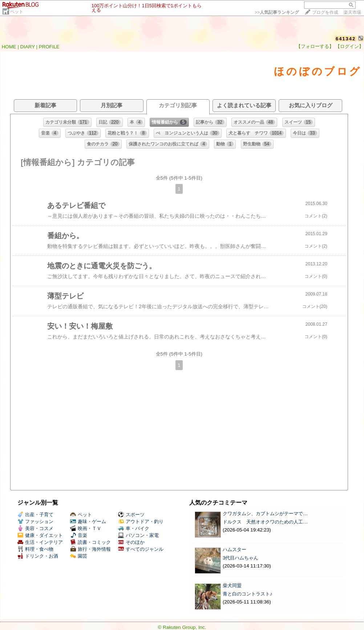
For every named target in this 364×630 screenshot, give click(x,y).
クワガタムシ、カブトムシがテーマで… (265, 513)
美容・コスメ (35, 528)
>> (277, 12)
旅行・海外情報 (90, 549)
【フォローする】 (315, 46)
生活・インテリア (40, 542)
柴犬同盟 (232, 585)
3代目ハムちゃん (240, 558)
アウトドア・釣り (141, 521)
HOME (9, 47)
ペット (17, 12)
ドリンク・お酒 (38, 556)
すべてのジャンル (141, 549)
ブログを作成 (325, 12)
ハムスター (234, 549)
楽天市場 (352, 12)
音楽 (79, 535)
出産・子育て (35, 515)
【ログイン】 (349, 46)
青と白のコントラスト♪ (248, 594)
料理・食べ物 (35, 549)
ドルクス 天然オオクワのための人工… (265, 522)
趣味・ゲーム (88, 521)
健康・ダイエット (40, 535)
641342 (346, 39)
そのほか (131, 542)
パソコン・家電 (138, 535)
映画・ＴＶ (86, 528)
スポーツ (131, 515)
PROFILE (49, 47)
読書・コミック (90, 542)
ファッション (35, 521)
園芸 (79, 556)
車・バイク (134, 528)
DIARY (28, 47)
